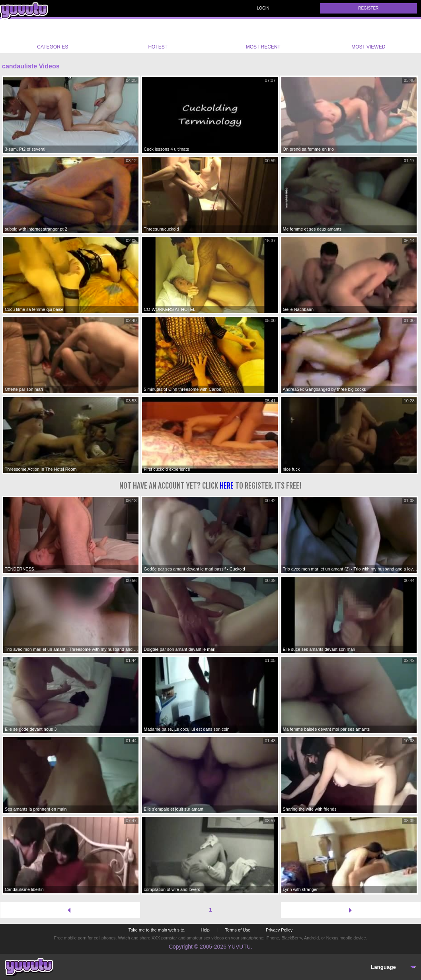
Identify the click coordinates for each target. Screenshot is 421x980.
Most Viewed (368, 38)
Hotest (158, 36)
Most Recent (263, 36)
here (227, 486)
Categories (53, 36)
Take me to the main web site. (157, 930)
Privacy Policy (279, 930)
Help (205, 930)
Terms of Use (238, 930)
